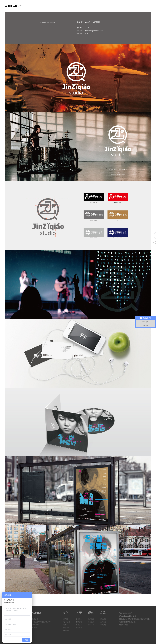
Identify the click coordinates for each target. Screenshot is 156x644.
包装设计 (66, 628)
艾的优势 (79, 622)
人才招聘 (103, 625)
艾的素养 (79, 628)
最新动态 (91, 619)
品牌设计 (66, 619)
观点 (91, 613)
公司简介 (79, 619)
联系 (103, 613)
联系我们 (103, 622)
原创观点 (91, 622)
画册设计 (66, 631)
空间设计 (66, 625)
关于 (79, 613)
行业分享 (91, 625)
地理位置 (103, 619)
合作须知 (79, 625)
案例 (66, 613)
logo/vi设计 (66, 622)
